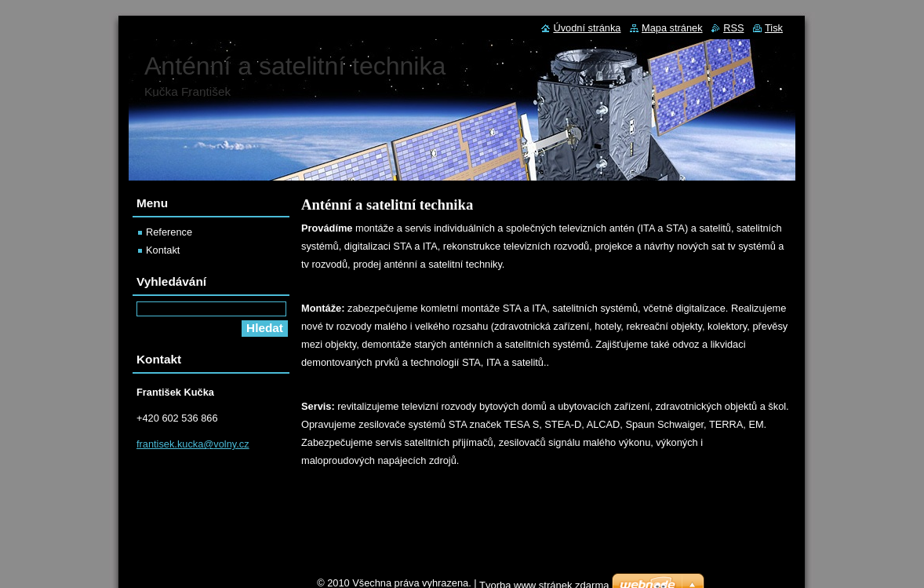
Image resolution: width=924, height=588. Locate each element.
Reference (169, 232)
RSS (733, 28)
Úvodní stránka (587, 28)
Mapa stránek (672, 28)
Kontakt (163, 250)
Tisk (774, 28)
